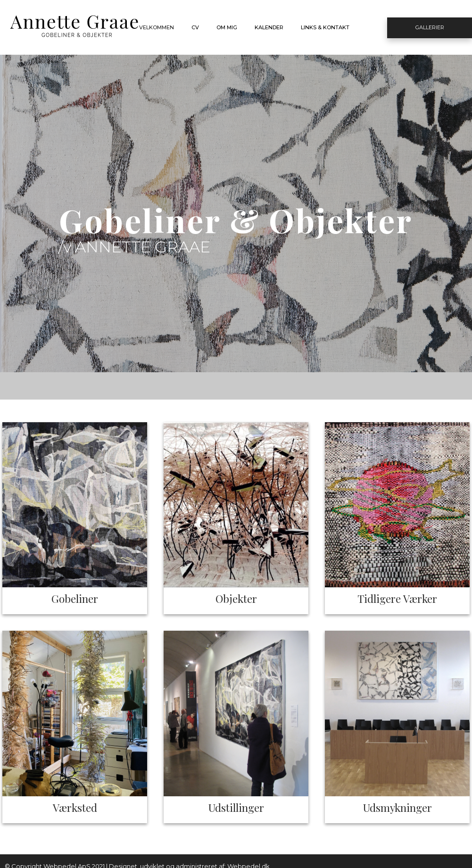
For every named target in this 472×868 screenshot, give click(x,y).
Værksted (75, 807)
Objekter (236, 598)
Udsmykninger (397, 807)
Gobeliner (75, 598)
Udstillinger (236, 807)
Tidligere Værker (397, 598)
